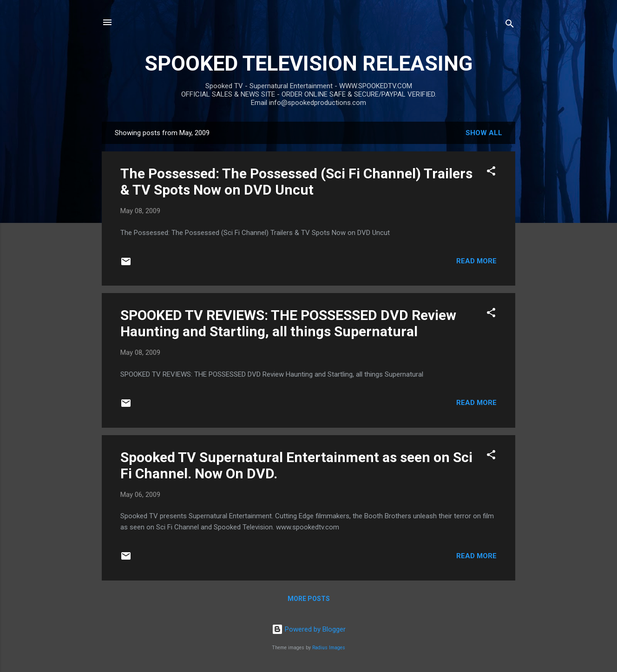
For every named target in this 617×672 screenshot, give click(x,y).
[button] (491, 173)
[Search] (510, 25)
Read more (476, 261)
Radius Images (329, 648)
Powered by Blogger (309, 629)
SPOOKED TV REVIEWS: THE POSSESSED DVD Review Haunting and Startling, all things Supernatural (288, 323)
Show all (484, 133)
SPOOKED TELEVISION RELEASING (308, 63)
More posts (309, 599)
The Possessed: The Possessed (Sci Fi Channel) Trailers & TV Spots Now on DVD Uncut (296, 182)
